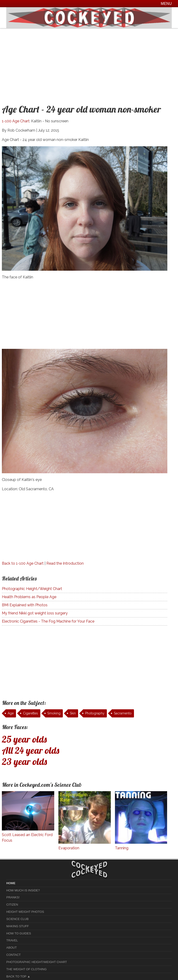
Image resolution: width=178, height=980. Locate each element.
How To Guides (19, 933)
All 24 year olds (31, 750)
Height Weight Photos (25, 912)
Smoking (54, 713)
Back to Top (16, 976)
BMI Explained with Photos (25, 605)
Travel (12, 940)
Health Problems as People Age (29, 597)
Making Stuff (17, 926)
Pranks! (13, 897)
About (11, 948)
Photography (95, 713)
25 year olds (24, 739)
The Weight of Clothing (26, 969)
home (11, 883)
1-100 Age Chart (16, 121)
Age (11, 713)
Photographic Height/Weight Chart (32, 589)
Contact (13, 955)
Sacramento (123, 713)
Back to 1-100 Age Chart (23, 563)
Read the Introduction (65, 563)
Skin (73, 713)
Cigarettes (30, 713)
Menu (166, 4)
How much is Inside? (23, 890)
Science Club (17, 919)
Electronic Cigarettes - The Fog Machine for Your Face (48, 621)
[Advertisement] (89, 63)
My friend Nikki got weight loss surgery (35, 613)
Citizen (12, 905)
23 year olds (24, 761)
